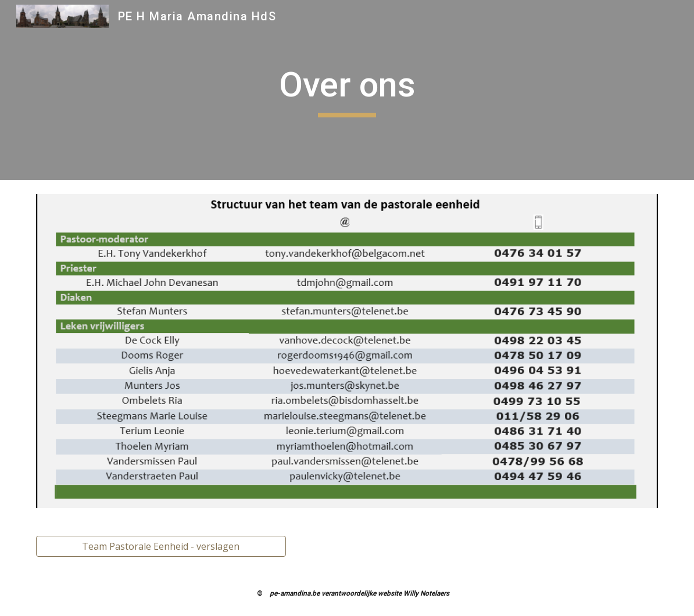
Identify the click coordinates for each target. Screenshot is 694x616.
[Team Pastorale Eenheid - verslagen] (161, 546)
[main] (347, 90)
